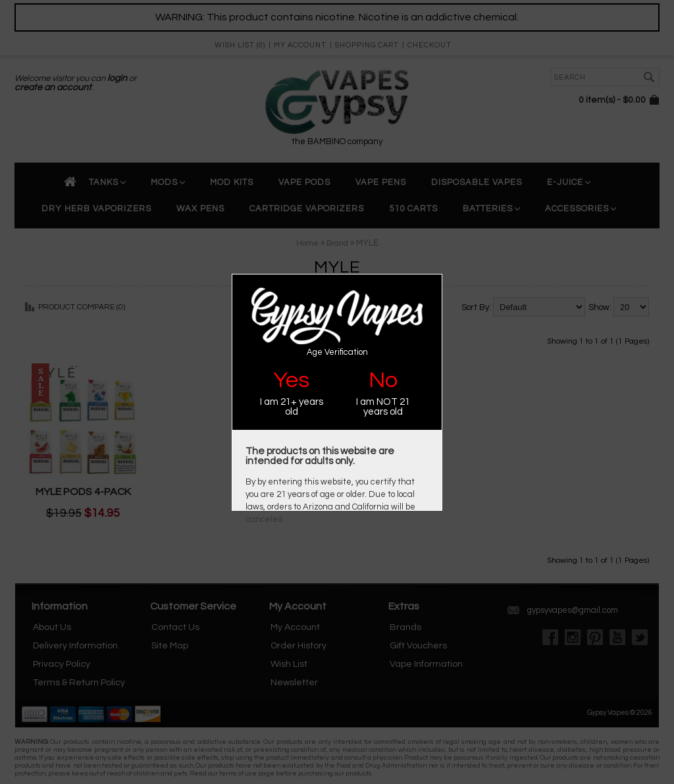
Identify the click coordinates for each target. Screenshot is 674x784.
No (383, 380)
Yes (291, 380)
